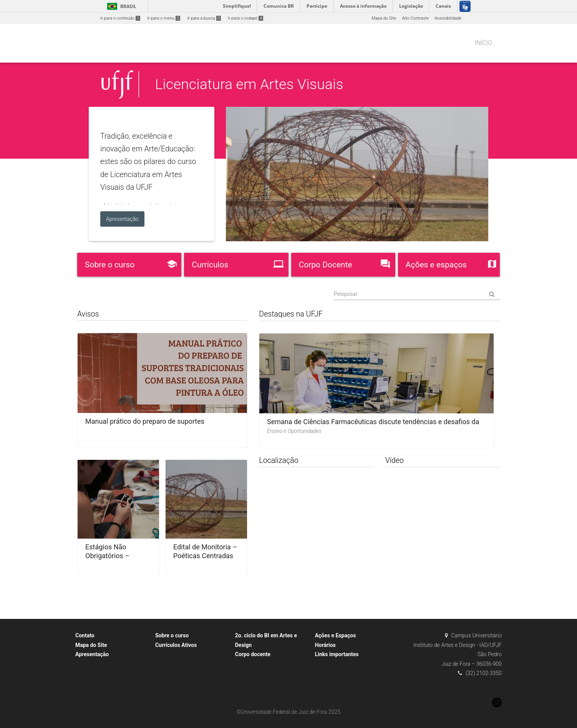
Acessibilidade (448, 18)
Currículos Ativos (176, 645)
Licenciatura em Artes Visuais (249, 84)
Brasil (120, 6)
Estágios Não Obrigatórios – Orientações (107, 556)
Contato (85, 635)
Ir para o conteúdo (120, 18)
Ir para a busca (204, 18)
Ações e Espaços (336, 635)
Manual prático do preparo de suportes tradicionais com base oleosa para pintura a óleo (160, 426)
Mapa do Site (384, 18)
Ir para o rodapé (245, 18)
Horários (325, 645)
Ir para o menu (164, 18)
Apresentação (92, 654)
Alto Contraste (415, 18)
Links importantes (337, 654)
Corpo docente (253, 654)
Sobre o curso (172, 635)
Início (483, 43)
